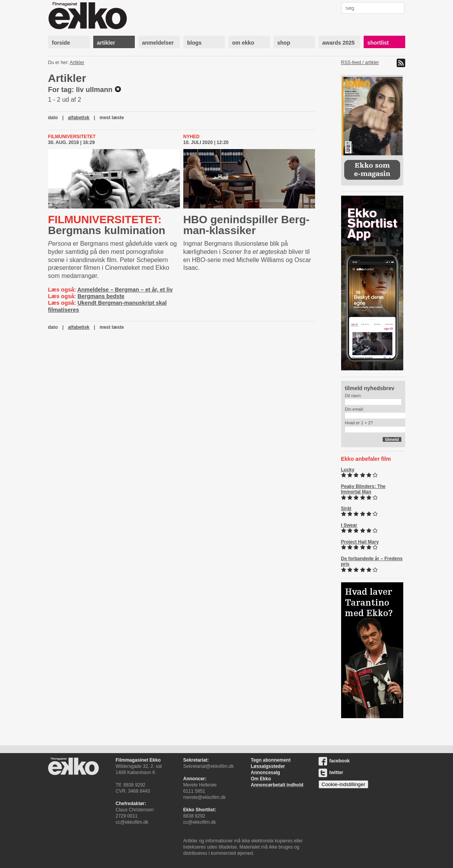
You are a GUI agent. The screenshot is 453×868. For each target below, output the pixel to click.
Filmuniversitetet (72, 137)
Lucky (348, 470)
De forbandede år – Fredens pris (372, 561)
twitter (331, 773)
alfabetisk (79, 118)
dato (53, 118)
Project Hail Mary (360, 542)
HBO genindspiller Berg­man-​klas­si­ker (247, 225)
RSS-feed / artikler (360, 62)
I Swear (349, 525)
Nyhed (192, 137)
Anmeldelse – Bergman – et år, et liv (125, 290)
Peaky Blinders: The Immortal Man (363, 489)
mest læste (112, 118)
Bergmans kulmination (107, 225)
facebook (334, 761)
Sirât (346, 509)
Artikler (77, 62)
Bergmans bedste (101, 296)
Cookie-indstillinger (344, 784)
